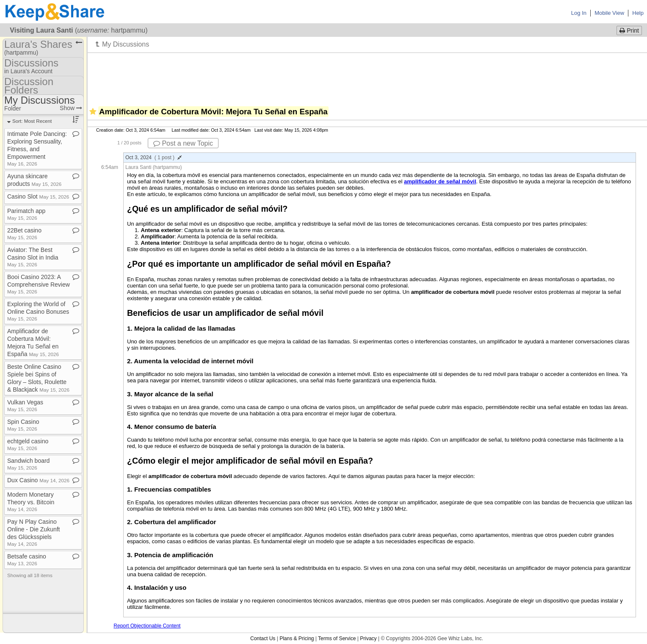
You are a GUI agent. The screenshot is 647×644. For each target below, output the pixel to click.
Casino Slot (38, 196)
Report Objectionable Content (147, 626)
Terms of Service (337, 638)
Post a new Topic (183, 143)
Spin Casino (23, 425)
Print (629, 30)
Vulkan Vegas (25, 405)
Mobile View (609, 13)
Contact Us (263, 638)
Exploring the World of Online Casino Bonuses (38, 311)
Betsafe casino (27, 560)
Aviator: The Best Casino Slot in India (33, 257)
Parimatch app (26, 214)
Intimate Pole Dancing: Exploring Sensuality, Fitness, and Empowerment (37, 148)
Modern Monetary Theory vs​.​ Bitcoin (31, 502)
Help (638, 13)
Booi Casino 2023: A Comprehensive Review (39, 284)
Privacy (368, 638)
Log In (579, 13)
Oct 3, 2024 (153, 158)
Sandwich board (28, 464)
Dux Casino (38, 480)
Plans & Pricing (297, 638)
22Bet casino (24, 234)
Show (71, 108)
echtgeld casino (28, 444)
